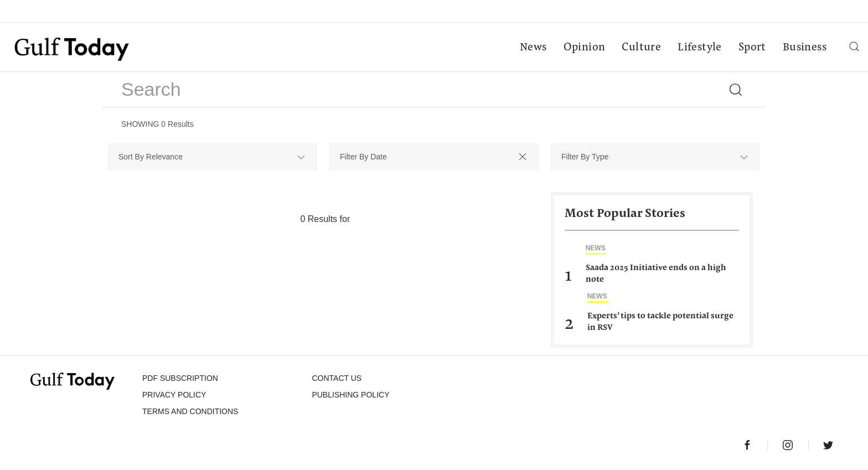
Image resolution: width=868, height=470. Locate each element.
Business (805, 48)
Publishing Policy (350, 395)
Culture (641, 48)
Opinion (585, 48)
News (533, 48)
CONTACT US (337, 378)
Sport (752, 48)
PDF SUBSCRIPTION (180, 378)
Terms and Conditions (190, 411)
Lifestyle (700, 48)
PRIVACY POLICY (174, 395)
